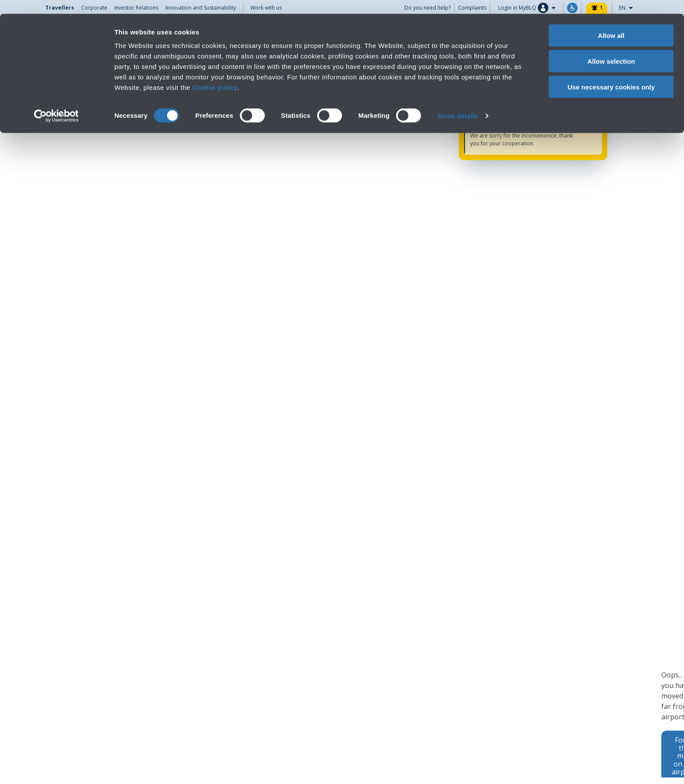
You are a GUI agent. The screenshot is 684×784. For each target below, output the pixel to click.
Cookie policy (215, 74)
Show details (458, 102)
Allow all (611, 22)
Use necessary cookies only (611, 73)
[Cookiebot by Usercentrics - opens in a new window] (56, 102)
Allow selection (611, 47)
